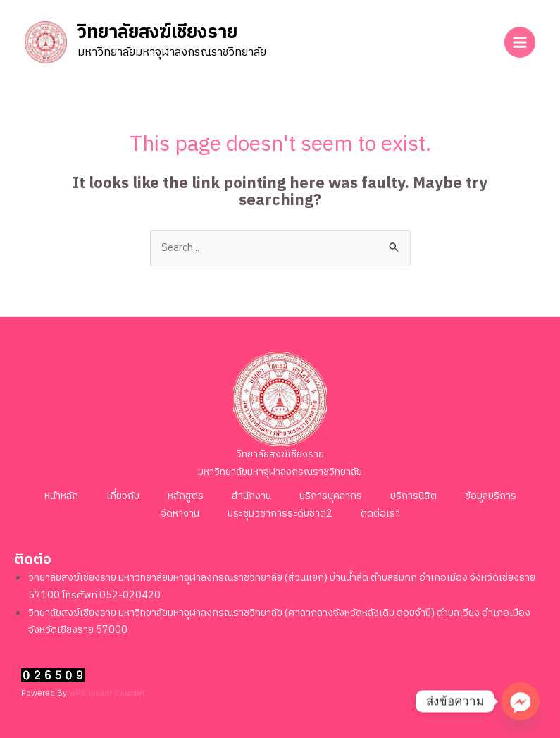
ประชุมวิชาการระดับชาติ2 (280, 514)
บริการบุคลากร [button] (331, 496)
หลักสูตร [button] (186, 496)
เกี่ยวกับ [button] (123, 496)
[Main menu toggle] (520, 42)
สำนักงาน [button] (251, 496)
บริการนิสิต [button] (413, 496)
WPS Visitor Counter (107, 693)
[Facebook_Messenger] (521, 701)
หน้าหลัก (61, 496)
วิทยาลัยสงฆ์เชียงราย (157, 33)
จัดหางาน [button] (180, 514)
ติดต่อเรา (380, 514)
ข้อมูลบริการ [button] (491, 496)
